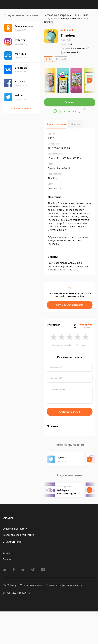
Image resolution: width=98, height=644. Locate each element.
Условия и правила (31, 585)
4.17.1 (67, 44)
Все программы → (21, 108)
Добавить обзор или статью (19, 535)
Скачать (70, 102)
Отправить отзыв (70, 412)
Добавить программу (15, 529)
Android (61, 59)
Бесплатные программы (58, 15)
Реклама (7, 559)
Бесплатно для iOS (80, 48)
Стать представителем (70, 305)
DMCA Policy (9, 585)
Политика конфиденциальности (64, 585)
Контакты (8, 553)
